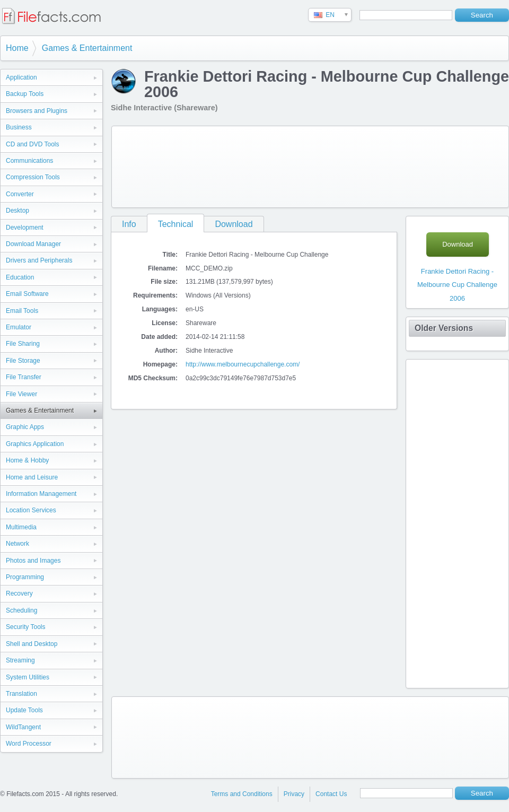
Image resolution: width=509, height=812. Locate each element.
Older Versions (444, 328)
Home (17, 48)
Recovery (19, 593)
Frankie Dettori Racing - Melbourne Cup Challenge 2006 (457, 285)
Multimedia (21, 527)
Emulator (19, 327)
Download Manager (33, 244)
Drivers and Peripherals (39, 260)
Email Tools (22, 311)
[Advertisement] (158, 165)
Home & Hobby (27, 460)
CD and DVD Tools (33, 144)
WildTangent (23, 727)
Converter (20, 194)
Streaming (20, 660)
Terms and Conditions (242, 794)
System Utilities (28, 677)
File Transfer (24, 377)
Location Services (31, 510)
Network (17, 544)
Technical (176, 224)
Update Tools (24, 710)
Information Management (41, 494)
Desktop (17, 211)
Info (129, 224)
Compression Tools (33, 177)
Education (20, 277)
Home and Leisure (32, 477)
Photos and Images (33, 561)
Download (234, 224)
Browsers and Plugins (37, 111)
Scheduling (21, 610)
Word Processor (29, 744)
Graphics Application (35, 444)
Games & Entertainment (87, 48)
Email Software (27, 294)
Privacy (294, 794)
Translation (21, 694)
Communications (29, 161)
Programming (25, 577)
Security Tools (25, 627)
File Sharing (23, 344)
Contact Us (331, 794)
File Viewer (21, 394)
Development (25, 228)
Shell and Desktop (32, 644)
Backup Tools (25, 94)
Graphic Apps (25, 427)
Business (19, 127)
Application (21, 77)
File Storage (23, 361)
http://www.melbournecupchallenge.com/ (243, 364)
